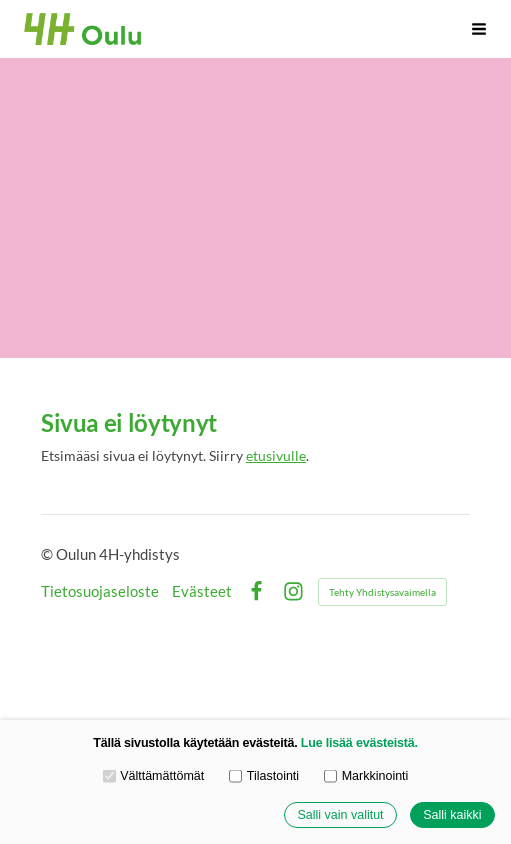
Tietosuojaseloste (100, 591)
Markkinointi (366, 776)
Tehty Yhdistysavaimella (382, 592)
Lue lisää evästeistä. (359, 743)
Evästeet (202, 591)
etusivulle (276, 455)
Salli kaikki (452, 815)
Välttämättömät (154, 776)
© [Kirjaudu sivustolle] (48, 554)
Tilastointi (264, 776)
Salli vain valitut (340, 815)
